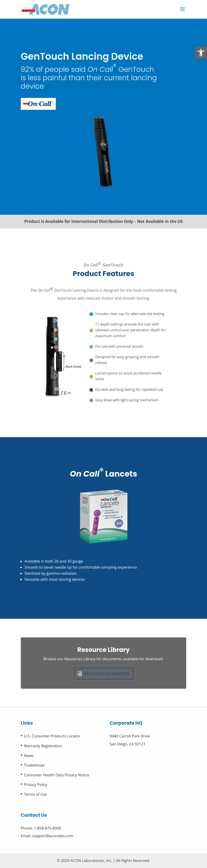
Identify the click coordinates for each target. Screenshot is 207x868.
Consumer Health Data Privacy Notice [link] (57, 775)
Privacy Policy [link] (36, 785)
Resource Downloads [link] (107, 673)
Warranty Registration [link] (43, 746)
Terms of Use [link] (36, 794)
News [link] (29, 756)
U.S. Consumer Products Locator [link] (52, 736)
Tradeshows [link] (35, 765)
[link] (201, 53)
